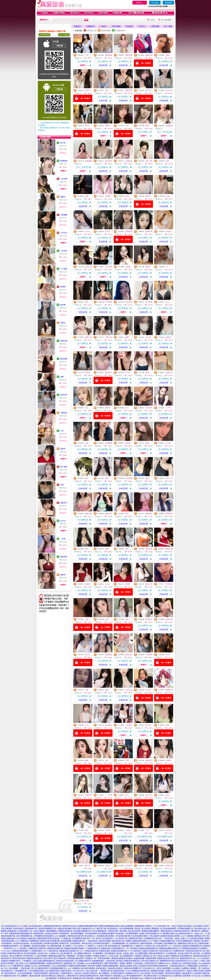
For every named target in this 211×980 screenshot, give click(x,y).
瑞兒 (127, 514)
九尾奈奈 (129, 725)
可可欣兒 (64, 233)
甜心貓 (148, 337)
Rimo (87, 725)
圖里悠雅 (64, 359)
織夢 (107, 549)
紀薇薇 (87, 373)
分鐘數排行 (91, 26)
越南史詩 (109, 514)
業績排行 (78, 26)
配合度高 (109, 161)
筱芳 (107, 90)
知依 (167, 161)
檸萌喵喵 (169, 514)
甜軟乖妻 (129, 55)
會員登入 (140, 3)
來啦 (62, 485)
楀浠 (167, 725)
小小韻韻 (64, 269)
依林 (127, 619)
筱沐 (107, 760)
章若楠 (128, 443)
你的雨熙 (149, 408)
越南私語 (149, 760)
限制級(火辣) (92, 31)
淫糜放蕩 (129, 231)
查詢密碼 (168, 3)
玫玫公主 (149, 795)
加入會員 (155, 3)
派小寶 (148, 725)
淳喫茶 (108, 830)
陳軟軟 (63, 575)
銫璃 (147, 373)
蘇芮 (167, 795)
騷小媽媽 (64, 467)
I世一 (127, 795)
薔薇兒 (63, 197)
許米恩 (148, 690)
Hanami (63, 521)
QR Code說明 (64, 35)
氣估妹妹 (109, 725)
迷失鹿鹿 (129, 478)
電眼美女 (64, 503)
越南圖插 (109, 655)
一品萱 (63, 539)
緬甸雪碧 (64, 557)
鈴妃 (87, 549)
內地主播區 (116, 26)
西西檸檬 (88, 161)
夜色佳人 (169, 231)
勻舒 (147, 830)
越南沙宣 (169, 373)
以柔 (107, 619)
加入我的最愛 (166, 20)
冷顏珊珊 (64, 215)
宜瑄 (87, 302)
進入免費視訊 (83, 61)
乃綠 (127, 760)
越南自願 (169, 619)
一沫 (87, 55)
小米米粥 (64, 179)
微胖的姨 (64, 341)
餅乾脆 (63, 305)
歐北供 (168, 443)
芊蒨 (87, 443)
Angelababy (129, 690)
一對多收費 (155, 26)
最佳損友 (109, 373)
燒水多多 (169, 90)
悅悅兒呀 (64, 395)
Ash (167, 267)
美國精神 (169, 126)
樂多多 (148, 196)
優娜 (127, 337)
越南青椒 (109, 55)
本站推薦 (129, 26)
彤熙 (127, 549)
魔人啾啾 (149, 302)
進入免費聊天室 (123, 836)
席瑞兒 (87, 90)
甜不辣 (148, 90)
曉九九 (87, 126)
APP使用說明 (44, 35)
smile (62, 431)
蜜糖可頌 (88, 337)
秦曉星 (87, 584)
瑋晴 (62, 377)
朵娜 (87, 196)
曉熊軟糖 (64, 161)
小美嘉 (128, 830)
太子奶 (168, 408)
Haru (167, 302)
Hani (127, 408)
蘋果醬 (108, 196)
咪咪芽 (63, 449)
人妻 (87, 690)
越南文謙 (169, 549)
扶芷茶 (108, 231)
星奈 (87, 478)
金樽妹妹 (64, 413)
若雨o (127, 196)
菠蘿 (107, 690)
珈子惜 (63, 143)
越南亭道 (149, 55)
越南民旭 (149, 514)
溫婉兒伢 (129, 90)
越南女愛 (88, 514)
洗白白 (87, 655)
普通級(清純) (120, 31)
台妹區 (103, 26)
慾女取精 (129, 302)
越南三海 (149, 584)
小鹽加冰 (88, 795)
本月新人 (142, 26)
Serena (87, 231)
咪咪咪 (63, 287)
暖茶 (147, 126)
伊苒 (167, 655)
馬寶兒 (63, 323)
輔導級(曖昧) (106, 31)
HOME (152, 20)
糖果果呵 (149, 231)
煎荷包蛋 (109, 267)
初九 (87, 408)
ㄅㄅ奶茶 (109, 795)
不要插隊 (149, 655)
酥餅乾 (108, 126)
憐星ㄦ (168, 55)
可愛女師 (109, 337)
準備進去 (149, 619)
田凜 (167, 196)
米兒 (127, 126)
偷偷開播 (109, 443)
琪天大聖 (149, 161)
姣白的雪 (88, 267)
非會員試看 (103, 65)
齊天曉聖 (109, 302)
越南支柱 (129, 655)
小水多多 (64, 251)
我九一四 (169, 478)
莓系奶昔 (169, 584)
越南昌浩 (149, 549)
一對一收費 (168, 26)
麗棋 (147, 478)
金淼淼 (128, 267)
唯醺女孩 (169, 690)
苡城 (87, 619)
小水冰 (128, 373)
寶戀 (107, 478)
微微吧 (168, 760)
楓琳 (87, 760)
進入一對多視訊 (164, 132)
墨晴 (147, 443)
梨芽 (87, 830)
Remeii (108, 584)
